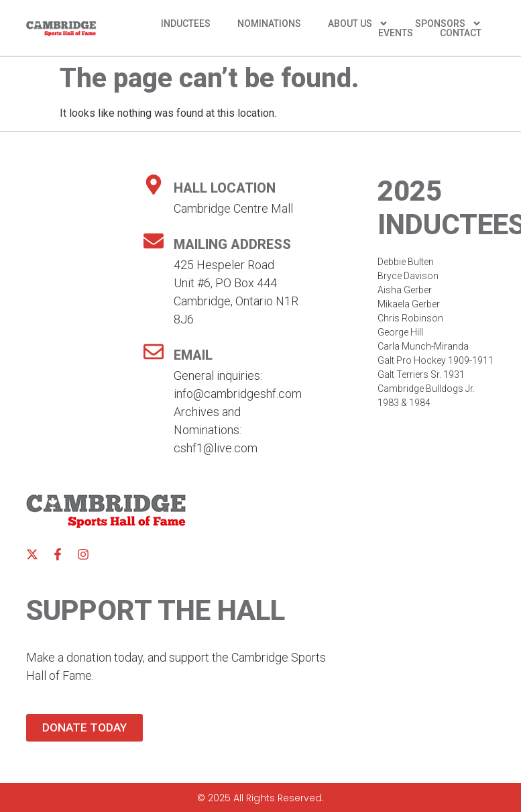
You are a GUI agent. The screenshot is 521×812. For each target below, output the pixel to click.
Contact (461, 33)
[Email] (154, 352)
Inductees (186, 23)
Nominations (269, 23)
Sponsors (448, 23)
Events (396, 33)
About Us (358, 23)
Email (193, 355)
